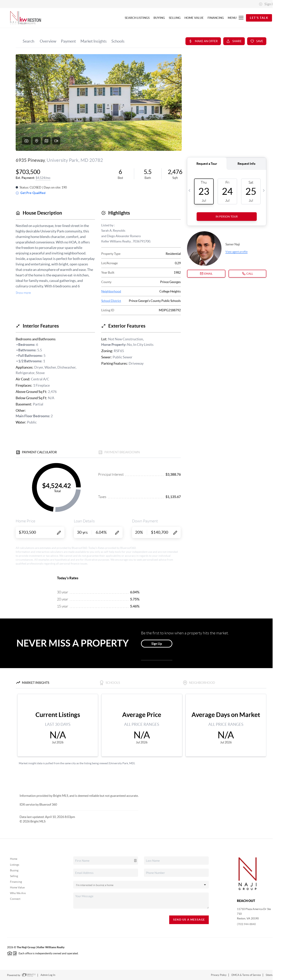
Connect (15, 899)
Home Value (17, 887)
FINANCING (216, 18)
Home (14, 859)
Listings (15, 865)
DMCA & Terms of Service (246, 975)
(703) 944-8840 (246, 924)
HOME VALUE (194, 18)
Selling (14, 876)
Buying (14, 870)
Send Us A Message (189, 920)
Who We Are (18, 893)
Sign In (267, 4)
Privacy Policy (219, 975)
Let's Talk (259, 18)
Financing (16, 882)
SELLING (175, 18)
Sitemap (270, 975)
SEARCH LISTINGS (137, 18)
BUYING (159, 18)
